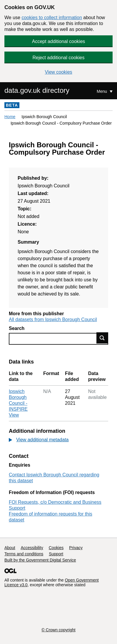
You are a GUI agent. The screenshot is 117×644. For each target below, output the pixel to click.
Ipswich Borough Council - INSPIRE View (18, 403)
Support (56, 554)
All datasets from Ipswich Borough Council (53, 319)
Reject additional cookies (59, 58)
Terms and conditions (24, 554)
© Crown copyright (58, 630)
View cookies (58, 72)
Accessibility (32, 548)
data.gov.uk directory (37, 90)
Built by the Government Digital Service (40, 560)
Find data (102, 338)
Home (10, 117)
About (10, 548)
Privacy (76, 548)
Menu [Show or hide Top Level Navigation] (102, 91)
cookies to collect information (52, 18)
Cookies (56, 548)
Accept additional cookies (59, 41)
